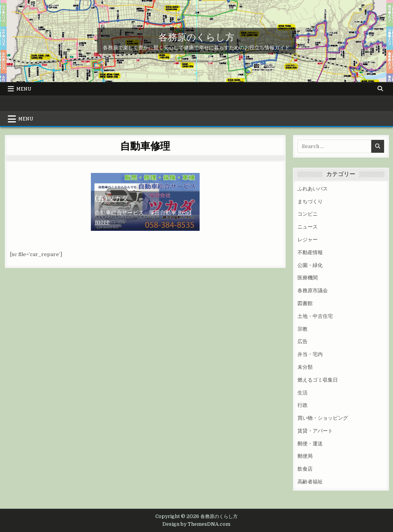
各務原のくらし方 (196, 37)
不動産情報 (310, 252)
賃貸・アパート (315, 431)
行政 (303, 405)
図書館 (305, 303)
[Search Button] (380, 89)
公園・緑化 (310, 265)
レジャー (308, 240)
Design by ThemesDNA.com (196, 524)
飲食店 (305, 469)
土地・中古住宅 (315, 316)
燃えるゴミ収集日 (318, 380)
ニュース (308, 227)
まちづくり (310, 201)
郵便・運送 (310, 444)
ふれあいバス (313, 189)
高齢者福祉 (310, 482)
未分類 (305, 367)
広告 (303, 341)
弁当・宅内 (310, 354)
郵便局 (305, 456)
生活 (303, 393)
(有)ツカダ (111, 199)
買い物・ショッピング (323, 418)
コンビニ (308, 214)
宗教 (303, 329)
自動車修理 (145, 146)
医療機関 (308, 278)
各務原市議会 (313, 290)
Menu (24, 89)
